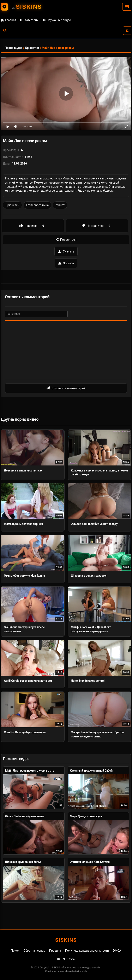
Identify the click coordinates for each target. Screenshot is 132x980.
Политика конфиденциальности (87, 951)
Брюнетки (32, 48)
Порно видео (14, 48)
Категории (29, 20)
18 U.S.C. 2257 (66, 959)
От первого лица (37, 205)
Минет (60, 205)
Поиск (15, 951)
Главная (8, 20)
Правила (55, 951)
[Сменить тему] (127, 31)
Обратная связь (34, 951)
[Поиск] (5, 31)
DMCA (117, 951)
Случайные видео (57, 20)
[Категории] (127, 7)
